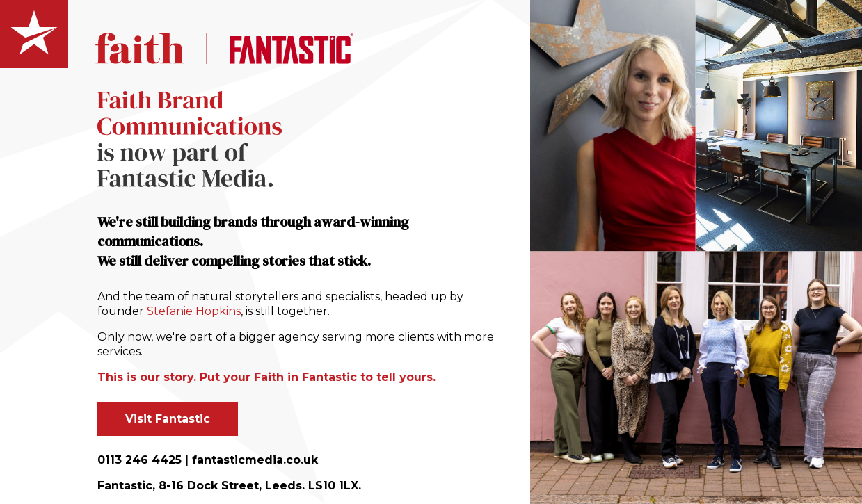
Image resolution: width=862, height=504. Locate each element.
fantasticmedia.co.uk (255, 460)
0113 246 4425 (139, 460)
